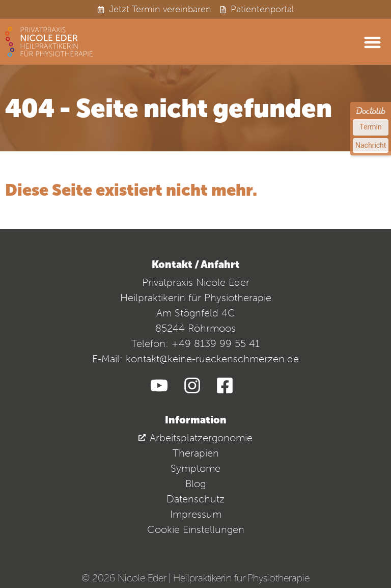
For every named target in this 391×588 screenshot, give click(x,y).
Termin (370, 127)
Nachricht (371, 145)
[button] (373, 42)
